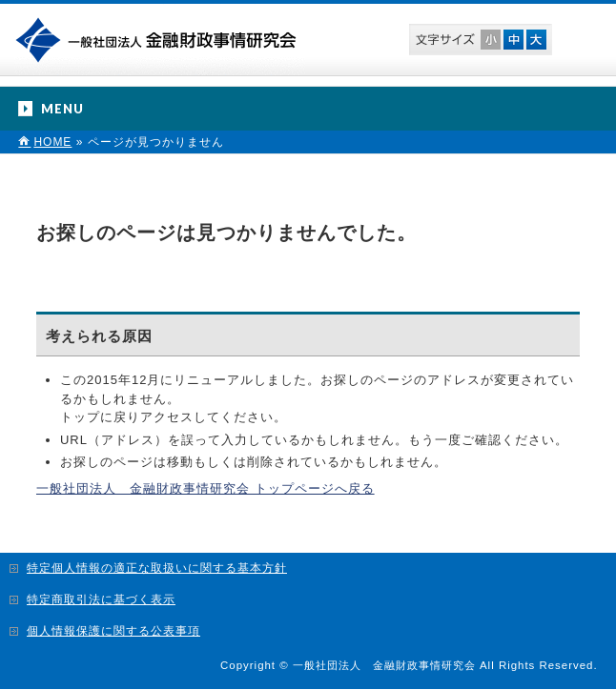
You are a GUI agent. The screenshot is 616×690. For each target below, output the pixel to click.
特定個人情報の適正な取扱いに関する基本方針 (157, 568)
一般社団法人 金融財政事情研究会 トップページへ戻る (205, 488)
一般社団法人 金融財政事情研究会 (160, 38)
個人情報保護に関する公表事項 (113, 631)
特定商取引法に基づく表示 (101, 599)
